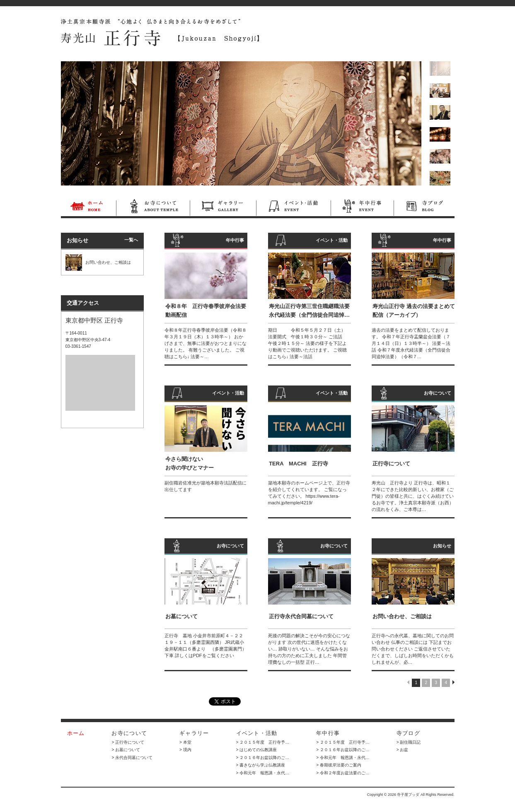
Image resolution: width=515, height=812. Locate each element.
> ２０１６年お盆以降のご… (263, 758)
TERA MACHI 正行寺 (299, 464)
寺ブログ (424, 207)
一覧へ (131, 240)
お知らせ (442, 546)
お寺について (153, 207)
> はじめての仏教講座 (257, 750)
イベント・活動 (293, 207)
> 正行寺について (128, 742)
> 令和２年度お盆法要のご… (343, 773)
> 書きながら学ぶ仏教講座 (261, 765)
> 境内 (185, 750)
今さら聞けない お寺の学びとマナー (190, 463)
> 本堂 (185, 742)
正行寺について (391, 464)
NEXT (453, 682)
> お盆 (403, 750)
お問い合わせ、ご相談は (402, 616)
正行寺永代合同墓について (301, 616)
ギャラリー (223, 207)
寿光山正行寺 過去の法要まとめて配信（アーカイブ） (414, 311)
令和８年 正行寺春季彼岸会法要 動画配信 (207, 311)
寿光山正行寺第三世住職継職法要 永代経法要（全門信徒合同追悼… (309, 311)
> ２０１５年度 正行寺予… (263, 742)
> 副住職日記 (409, 742)
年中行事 (362, 207)
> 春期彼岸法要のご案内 (339, 765)
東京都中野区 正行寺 (94, 320)
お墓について (181, 616)
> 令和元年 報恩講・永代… (263, 773)
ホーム (88, 207)
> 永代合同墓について (132, 758)
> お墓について (126, 750)
